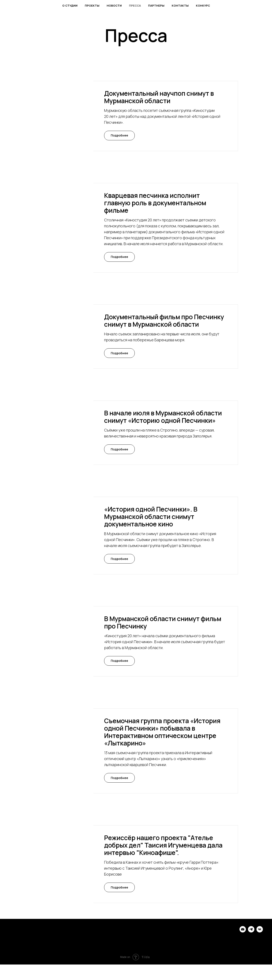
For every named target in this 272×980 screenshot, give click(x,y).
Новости (114, 6)
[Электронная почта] (243, 931)
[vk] (260, 931)
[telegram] (251, 931)
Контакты (180, 6)
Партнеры (156, 6)
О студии (70, 6)
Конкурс (203, 6)
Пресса (135, 6)
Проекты (92, 6)
